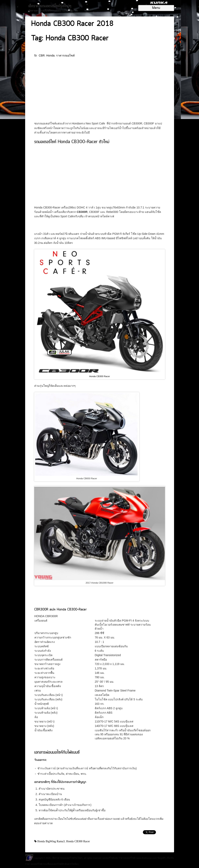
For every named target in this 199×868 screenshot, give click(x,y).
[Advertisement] (100, 91)
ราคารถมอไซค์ (65, 55)
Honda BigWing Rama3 (51, 841)
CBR (42, 55)
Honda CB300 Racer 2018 (72, 24)
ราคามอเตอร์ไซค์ (127, 858)
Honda (50, 55)
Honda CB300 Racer (99, 376)
